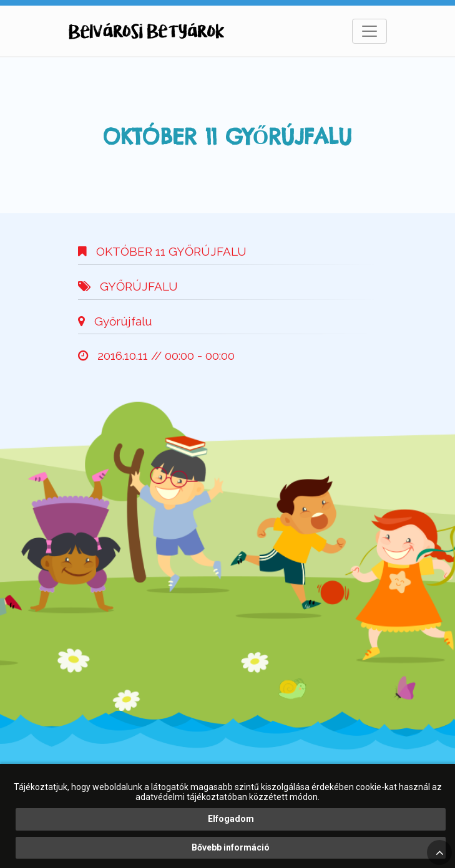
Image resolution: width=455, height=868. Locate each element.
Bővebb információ (231, 847)
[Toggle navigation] (369, 31)
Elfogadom (231, 819)
